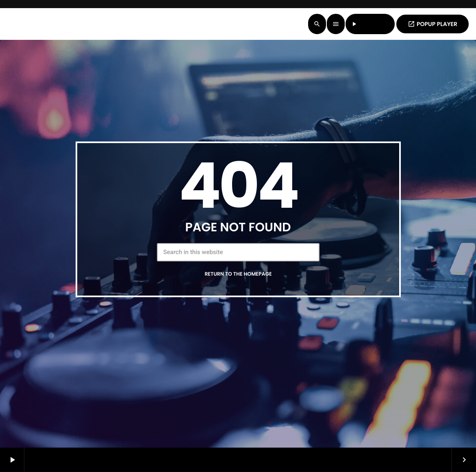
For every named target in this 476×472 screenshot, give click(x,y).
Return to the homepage (238, 274)
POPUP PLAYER (433, 24)
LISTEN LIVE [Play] (370, 24)
